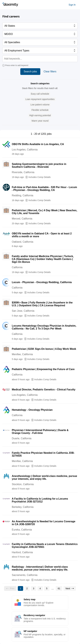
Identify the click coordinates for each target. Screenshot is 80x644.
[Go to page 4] (40, 588)
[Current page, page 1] (20, 588)
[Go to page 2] (27, 588)
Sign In (72, 5)
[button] (40, 94)
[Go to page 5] (47, 588)
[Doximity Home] (10, 5)
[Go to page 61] (59, 588)
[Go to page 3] (34, 588)
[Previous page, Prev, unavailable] (10, 588)
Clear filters (50, 71)
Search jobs (30, 71)
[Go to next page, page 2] (70, 588)
